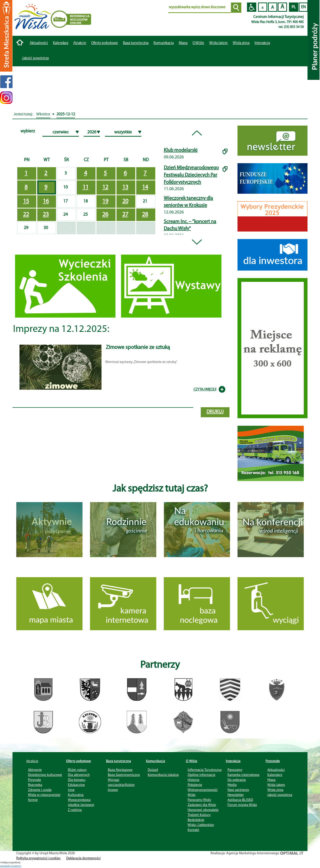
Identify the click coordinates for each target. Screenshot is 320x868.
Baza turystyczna (118, 761)
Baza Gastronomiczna (124, 775)
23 (46, 215)
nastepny (16, 866)
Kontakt (193, 830)
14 (145, 187)
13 (125, 187)
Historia (193, 780)
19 (105, 201)
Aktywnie (35, 770)
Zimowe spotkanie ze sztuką (138, 348)
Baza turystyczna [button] (136, 43)
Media (232, 785)
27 (125, 215)
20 (125, 201)
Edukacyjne (76, 785)
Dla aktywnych (79, 775)
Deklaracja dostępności (83, 858)
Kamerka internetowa (243, 775)
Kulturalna (76, 795)
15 (26, 201)
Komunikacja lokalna (163, 775)
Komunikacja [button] (164, 43)
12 (105, 187)
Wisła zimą (241, 43)
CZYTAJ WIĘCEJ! (205, 390)
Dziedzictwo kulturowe (45, 775)
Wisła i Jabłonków (201, 825)
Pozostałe (273, 761)
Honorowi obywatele (203, 810)
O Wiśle (191, 761)
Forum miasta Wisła (242, 805)
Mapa (183, 43)
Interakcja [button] (262, 43)
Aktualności (39, 43)
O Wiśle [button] (198, 43)
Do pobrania (237, 780)
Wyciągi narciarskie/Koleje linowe (121, 785)
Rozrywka (35, 785)
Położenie (195, 785)
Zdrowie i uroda (40, 790)
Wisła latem (218, 43)
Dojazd (153, 770)
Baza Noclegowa (120, 770)
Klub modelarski (181, 150)
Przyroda (34, 780)
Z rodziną (75, 810)
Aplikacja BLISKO (240, 800)
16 (46, 201)
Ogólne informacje (201, 775)
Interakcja (233, 761)
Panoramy (235, 770)
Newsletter (236, 795)
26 (105, 215)
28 (145, 215)
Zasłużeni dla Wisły (202, 805)
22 (26, 215)
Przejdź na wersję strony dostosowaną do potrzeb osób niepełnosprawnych (252, 7)
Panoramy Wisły (199, 800)
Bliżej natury (77, 770)
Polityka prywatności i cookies (38, 858)
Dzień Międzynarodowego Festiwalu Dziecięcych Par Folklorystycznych (191, 175)
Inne (71, 790)
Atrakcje (80, 43)
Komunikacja (155, 761)
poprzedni (6, 866)
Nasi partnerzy (238, 790)
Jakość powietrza (35, 58)
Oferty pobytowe (105, 43)
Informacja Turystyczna (204, 770)
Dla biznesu (77, 780)
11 (85, 187)
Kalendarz (61, 43)
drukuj (215, 412)
